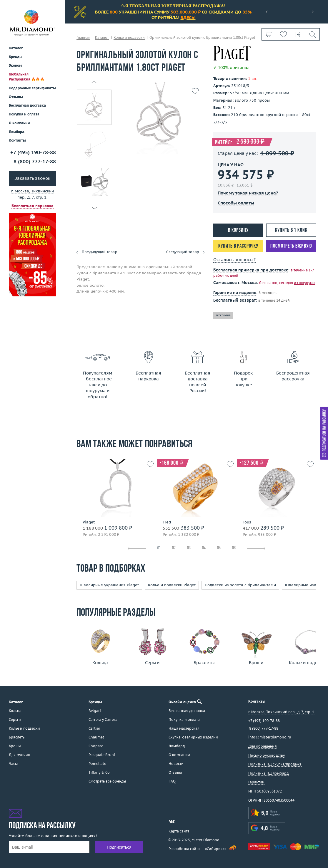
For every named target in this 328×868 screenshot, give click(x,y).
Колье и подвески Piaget (172, 585)
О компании (19, 123)
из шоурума (304, 283)
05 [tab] (219, 548)
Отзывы (16, 97)
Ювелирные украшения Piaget (109, 585)
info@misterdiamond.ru (270, 737)
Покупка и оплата (24, 114)
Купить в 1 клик (291, 230)
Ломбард (17, 132)
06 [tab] (234, 548)
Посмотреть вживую (291, 246)
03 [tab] (189, 548)
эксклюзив (223, 315)
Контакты (17, 140)
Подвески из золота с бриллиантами (240, 585)
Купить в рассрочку (238, 246)
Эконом (15, 65)
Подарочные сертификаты (32, 88)
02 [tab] (174, 548)
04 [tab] (204, 548)
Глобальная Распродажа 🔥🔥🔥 (27, 77)
